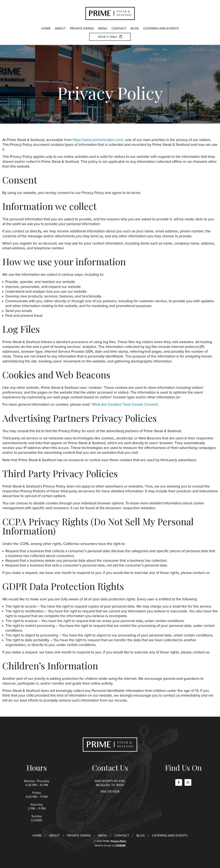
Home (37, 836)
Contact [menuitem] (119, 29)
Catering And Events (170, 836)
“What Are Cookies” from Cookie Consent (124, 404)
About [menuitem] (60, 29)
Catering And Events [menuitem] (161, 29)
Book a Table (110, 37)
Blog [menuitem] (135, 29)
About (54, 836)
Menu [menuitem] (103, 29)
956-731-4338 (110, 792)
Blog (141, 836)
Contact (122, 836)
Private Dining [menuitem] (82, 29)
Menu (103, 836)
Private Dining (79, 836)
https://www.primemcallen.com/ (98, 140)
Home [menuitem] (46, 29)
